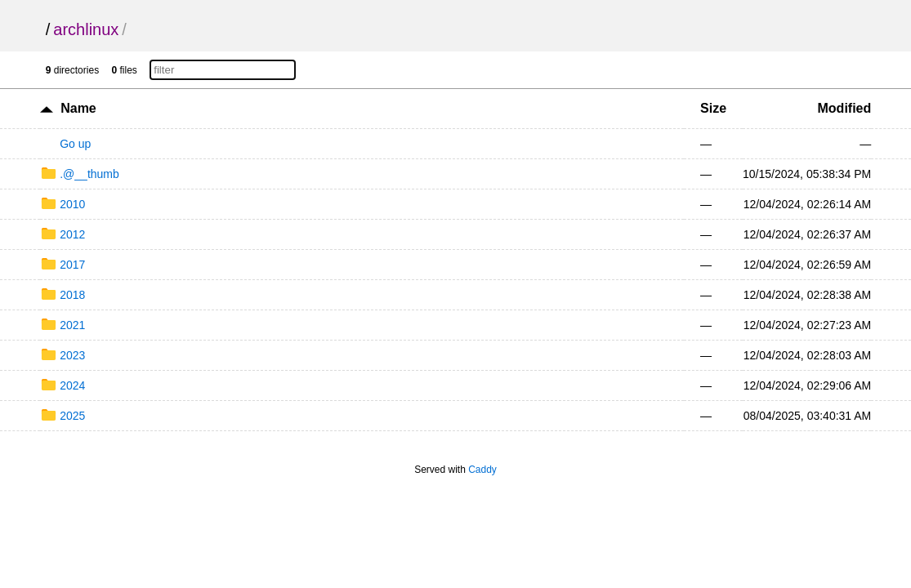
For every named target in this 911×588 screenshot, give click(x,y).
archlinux (86, 29)
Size (713, 108)
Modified (845, 108)
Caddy (482, 470)
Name (78, 108)
